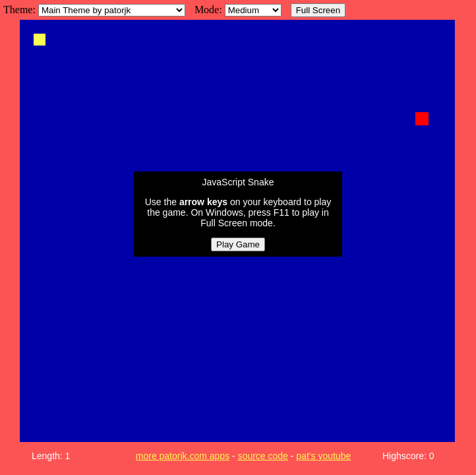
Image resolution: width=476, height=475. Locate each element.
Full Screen (318, 10)
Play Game (238, 244)
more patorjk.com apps (183, 456)
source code (263, 456)
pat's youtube (323, 456)
